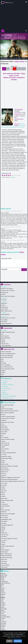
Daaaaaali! (3, 420)
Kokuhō (3, 447)
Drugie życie (4, 303)
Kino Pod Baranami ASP (7, 367)
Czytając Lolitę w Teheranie (8, 290)
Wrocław (3, 627)
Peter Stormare (20, 127)
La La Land (4, 455)
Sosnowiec (4, 615)
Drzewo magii (4, 428)
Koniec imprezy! (5, 336)
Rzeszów (3, 612)
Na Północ (3, 474)
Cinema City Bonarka (6, 352)
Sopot (2, 614)
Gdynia (3, 590)
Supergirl (3, 342)
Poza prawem (4, 504)
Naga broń (4, 476)
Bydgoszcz (4, 577)
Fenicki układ (4, 432)
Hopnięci (3, 441)
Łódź (2, 601)
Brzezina (3, 415)
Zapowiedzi (8, 328)
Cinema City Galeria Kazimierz (8, 354)
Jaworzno (3, 593)
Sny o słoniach (4, 309)
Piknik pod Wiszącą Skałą (7, 500)
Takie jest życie (5, 344)
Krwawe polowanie (6, 338)
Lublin (2, 599)
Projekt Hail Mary (5, 506)
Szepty (3, 531)
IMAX (2, 359)
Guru (2, 334)
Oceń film (13, 177)
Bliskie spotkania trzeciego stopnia (9, 411)
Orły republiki (4, 320)
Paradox (3, 373)
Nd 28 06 (14, 69)
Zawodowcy (4, 563)
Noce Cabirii (4, 485)
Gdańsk (3, 588)
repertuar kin (7, 58)
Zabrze (3, 628)
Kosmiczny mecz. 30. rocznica (8, 318)
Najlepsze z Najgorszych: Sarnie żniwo (10, 477)
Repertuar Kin (9, 349)
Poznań (3, 606)
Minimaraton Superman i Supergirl (9, 466)
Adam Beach (5, 127)
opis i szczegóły (14, 58)
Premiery (7, 285)
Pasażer (3, 495)
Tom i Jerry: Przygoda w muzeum (9, 538)
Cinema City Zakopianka (7, 355)
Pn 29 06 (18, 69)
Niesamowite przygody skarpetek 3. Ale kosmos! (13, 481)
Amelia (3, 407)
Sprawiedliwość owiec (6, 519)
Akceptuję (18, 641)
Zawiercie (3, 630)
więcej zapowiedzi (6, 345)
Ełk (2, 586)
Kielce (2, 596)
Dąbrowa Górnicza (5, 583)
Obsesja (4, 392)
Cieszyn (3, 580)
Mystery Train (4, 472)
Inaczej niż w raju (5, 443)
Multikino (3, 371)
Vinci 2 (2, 548)
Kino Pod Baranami (6, 365)
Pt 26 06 (8, 69)
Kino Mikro (4, 363)
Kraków (3, 598)
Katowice (3, 594)
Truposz (3, 544)
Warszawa (3, 623)
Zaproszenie (4, 559)
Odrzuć (9, 641)
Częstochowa (4, 581)
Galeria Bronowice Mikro (7, 357)
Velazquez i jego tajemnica (8, 546)
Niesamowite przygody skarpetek (9, 479)
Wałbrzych (3, 625)
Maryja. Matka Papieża (6, 458)
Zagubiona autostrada (6, 558)
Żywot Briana (4, 567)
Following (3, 434)
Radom (3, 607)
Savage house (4, 307)
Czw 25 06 (4, 69)
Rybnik (3, 610)
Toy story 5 (4, 300)
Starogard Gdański (6, 617)
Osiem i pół (4, 491)
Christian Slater (12, 127)
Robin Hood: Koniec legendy (8, 296)
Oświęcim (3, 604)
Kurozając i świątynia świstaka (8, 453)
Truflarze (3, 542)
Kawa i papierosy (5, 445)
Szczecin (3, 619)
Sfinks (2, 374)
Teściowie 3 (4, 537)
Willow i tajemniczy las (6, 311)
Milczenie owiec (5, 464)
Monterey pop (4, 292)
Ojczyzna (3, 294)
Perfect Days (4, 498)
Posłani (3, 502)
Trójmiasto (4, 622)
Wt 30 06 (21, 69)
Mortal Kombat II (5, 470)
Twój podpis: (4, 269)
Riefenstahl (4, 512)
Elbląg (2, 585)
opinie (24, 58)
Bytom (3, 578)
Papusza (3, 493)
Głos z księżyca (5, 437)
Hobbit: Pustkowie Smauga (8, 439)
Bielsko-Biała (4, 575)
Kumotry (3, 305)
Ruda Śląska (4, 609)
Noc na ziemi (4, 483)
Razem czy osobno (6, 510)
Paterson (3, 496)
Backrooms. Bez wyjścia (7, 289)
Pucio (2, 508)
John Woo (8, 38)
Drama (3, 424)
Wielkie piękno (4, 552)
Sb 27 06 (11, 69)
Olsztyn (3, 602)
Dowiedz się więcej (16, 638)
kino (9, 2)
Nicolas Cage (22, 125)
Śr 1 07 (24, 69)
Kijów (2, 361)
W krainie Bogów (5, 550)
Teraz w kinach (9, 403)
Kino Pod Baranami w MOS (8, 369)
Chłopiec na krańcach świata (8, 332)
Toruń (2, 620)
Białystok (3, 573)
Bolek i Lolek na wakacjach (7, 413)
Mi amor (3, 340)
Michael (3, 462)
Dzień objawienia (5, 314)
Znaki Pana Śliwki (5, 565)
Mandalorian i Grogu (8, 398)
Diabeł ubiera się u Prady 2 (7, 422)
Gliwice (3, 591)
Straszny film (4, 322)
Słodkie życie (4, 533)
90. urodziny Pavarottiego (7, 405)
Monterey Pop (4, 468)
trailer (20, 58)
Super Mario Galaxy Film (7, 525)
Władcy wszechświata (6, 324)
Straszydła (5, 387)
